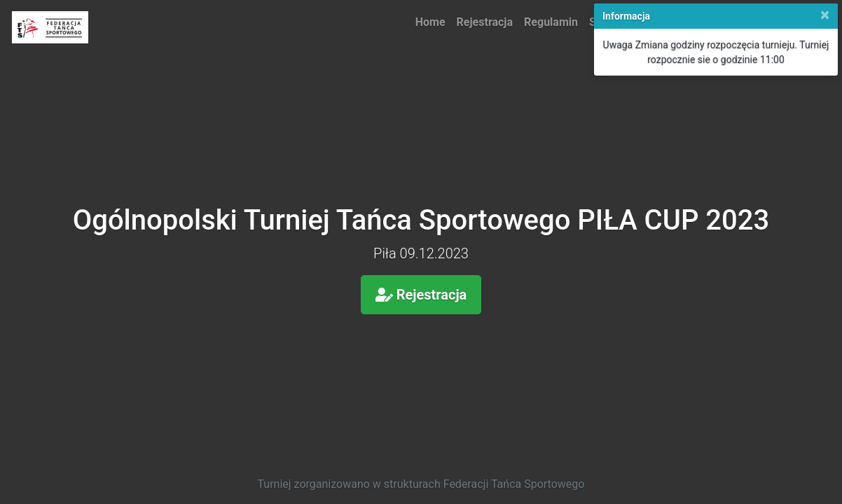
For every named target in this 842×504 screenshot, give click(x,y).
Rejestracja (485, 22)
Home (430, 22)
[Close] (825, 15)
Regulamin (551, 22)
